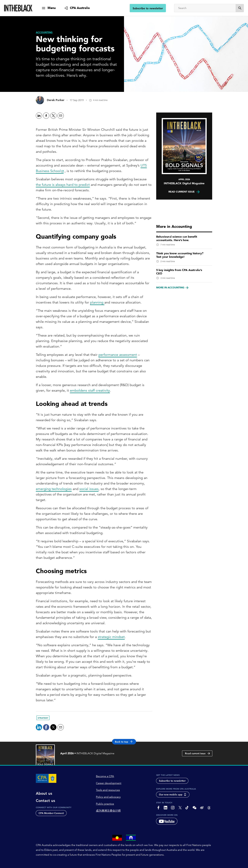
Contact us (45, 801)
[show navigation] (49, 8)
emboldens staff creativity (90, 390)
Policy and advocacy (108, 797)
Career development (109, 783)
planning (97, 302)
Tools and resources (108, 790)
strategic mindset (111, 637)
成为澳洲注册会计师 (108, 811)
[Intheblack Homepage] (18, 8)
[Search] (205, 8)
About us (44, 794)
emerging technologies (54, 489)
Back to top (124, 742)
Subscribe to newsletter (148, 8)
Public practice (105, 804)
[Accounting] (44, 32)
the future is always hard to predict (63, 185)
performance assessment (118, 355)
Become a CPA (105, 776)
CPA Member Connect (51, 813)
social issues (89, 489)
